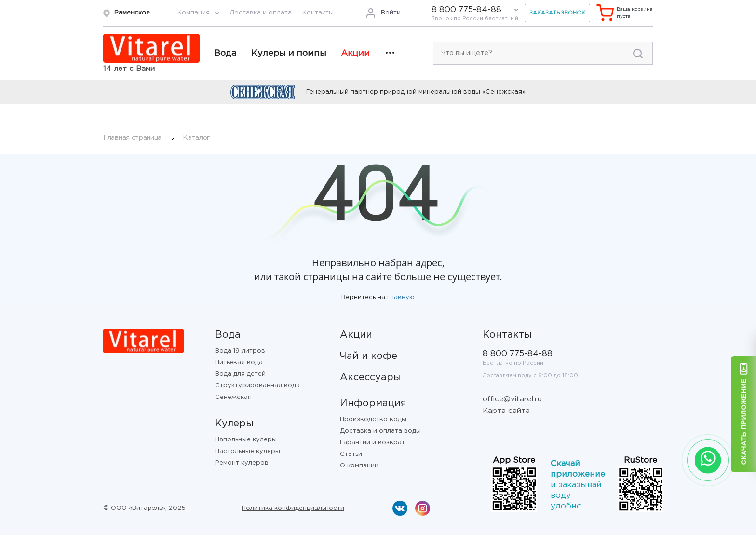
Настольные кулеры (248, 451)
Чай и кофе (369, 356)
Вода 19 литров (240, 351)
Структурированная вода (257, 386)
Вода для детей (240, 374)
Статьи (351, 454)
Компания (194, 13)
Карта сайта (506, 411)
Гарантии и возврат (372, 443)
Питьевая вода (239, 363)
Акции (355, 54)
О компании (359, 466)
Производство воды (373, 419)
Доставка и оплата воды (380, 431)
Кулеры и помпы (289, 54)
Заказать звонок (557, 13)
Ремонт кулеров (242, 463)
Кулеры (234, 424)
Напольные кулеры (246, 440)
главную (401, 297)
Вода (225, 54)
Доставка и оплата (261, 13)
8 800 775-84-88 (466, 10)
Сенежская (233, 397)
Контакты (318, 13)
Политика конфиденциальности (293, 508)
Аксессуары (371, 377)
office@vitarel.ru (512, 399)
